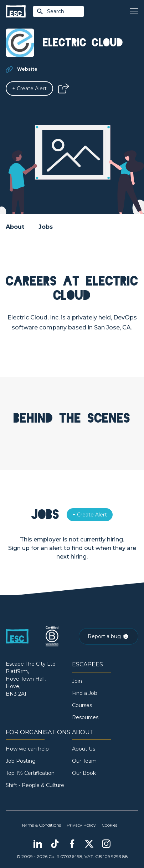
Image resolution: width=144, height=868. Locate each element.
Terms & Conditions (41, 825)
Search (50, 11)
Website (27, 69)
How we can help (27, 749)
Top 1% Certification (30, 773)
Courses (82, 705)
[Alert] (29, 89)
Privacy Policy (81, 825)
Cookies (109, 825)
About (15, 227)
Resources (85, 717)
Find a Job (85, 693)
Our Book (84, 773)
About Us (84, 749)
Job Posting (21, 761)
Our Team (84, 761)
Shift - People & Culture (35, 785)
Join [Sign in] (77, 681)
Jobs (46, 227)
